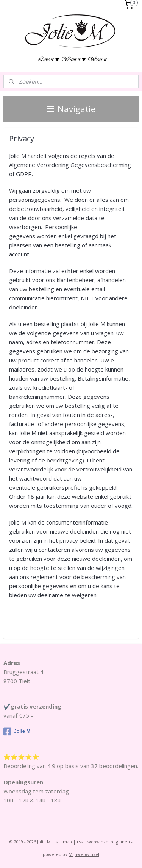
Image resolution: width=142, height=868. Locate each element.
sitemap (64, 842)
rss (80, 842)
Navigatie (71, 109)
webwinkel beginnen (109, 842)
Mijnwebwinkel (84, 854)
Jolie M (17, 732)
